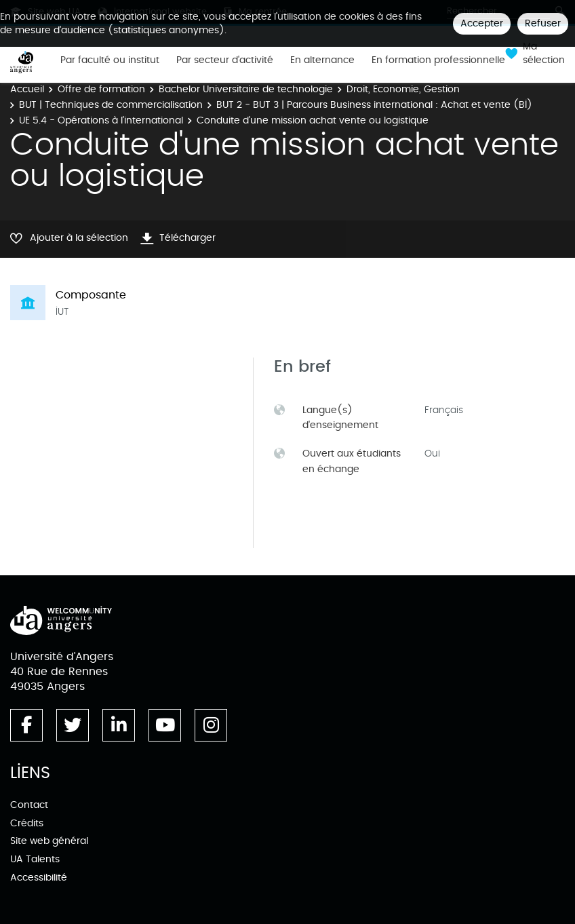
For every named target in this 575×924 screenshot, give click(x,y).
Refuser (543, 23)
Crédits (27, 823)
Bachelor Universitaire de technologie (246, 89)
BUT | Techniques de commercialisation (111, 105)
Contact (29, 805)
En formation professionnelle (438, 60)
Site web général (49, 841)
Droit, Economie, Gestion (403, 89)
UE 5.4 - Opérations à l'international (101, 120)
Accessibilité (39, 878)
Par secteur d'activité (225, 60)
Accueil (27, 89)
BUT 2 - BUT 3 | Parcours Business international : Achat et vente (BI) (374, 105)
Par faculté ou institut (110, 60)
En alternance (322, 60)
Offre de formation (101, 89)
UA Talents (35, 859)
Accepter (482, 23)
